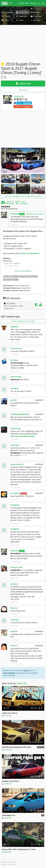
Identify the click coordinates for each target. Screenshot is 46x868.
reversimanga (16, 348)
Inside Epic (15, 445)
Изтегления (10, 204)
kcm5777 (14, 646)
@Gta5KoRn (15, 453)
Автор (22, 214)
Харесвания (24, 204)
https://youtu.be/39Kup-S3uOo (23, 436)
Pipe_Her (14, 608)
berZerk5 (14, 631)
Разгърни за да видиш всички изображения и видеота (23, 196)
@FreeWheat (15, 553)
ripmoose (14, 584)
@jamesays (15, 380)
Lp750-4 (14, 400)
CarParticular (16, 429)
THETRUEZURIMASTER (20, 414)
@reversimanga (17, 363)
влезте (26, 670)
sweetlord (14, 388)
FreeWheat (15, 505)
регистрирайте (9, 673)
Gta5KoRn (19, 96)
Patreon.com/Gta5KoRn (30, 253)
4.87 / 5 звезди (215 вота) (9, 209)
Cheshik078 (15, 493)
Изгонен (24, 493)
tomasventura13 (17, 464)
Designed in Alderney (9, 862)
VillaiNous (14, 327)
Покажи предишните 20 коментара (23, 321)
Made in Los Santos (9, 864)
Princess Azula (16, 567)
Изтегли (23, 83)
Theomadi (14, 620)
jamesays (14, 360)
